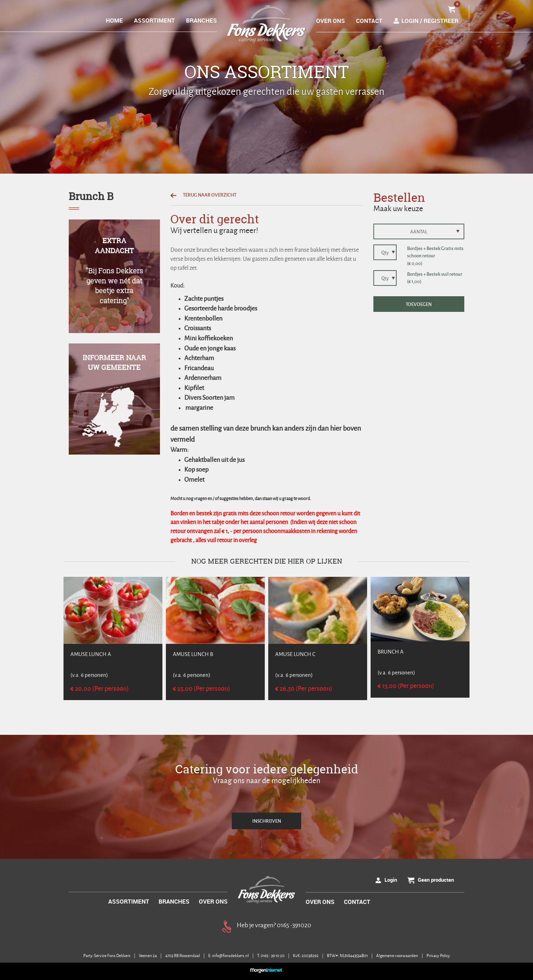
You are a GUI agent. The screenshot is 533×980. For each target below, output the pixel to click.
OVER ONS (331, 21)
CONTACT (369, 21)
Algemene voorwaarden (397, 956)
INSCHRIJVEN (267, 821)
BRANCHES (201, 20)
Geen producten (436, 880)
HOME (114, 20)
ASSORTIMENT (154, 20)
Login (391, 880)
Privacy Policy (438, 956)
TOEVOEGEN (419, 304)
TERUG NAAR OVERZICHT (203, 195)
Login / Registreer (430, 21)
